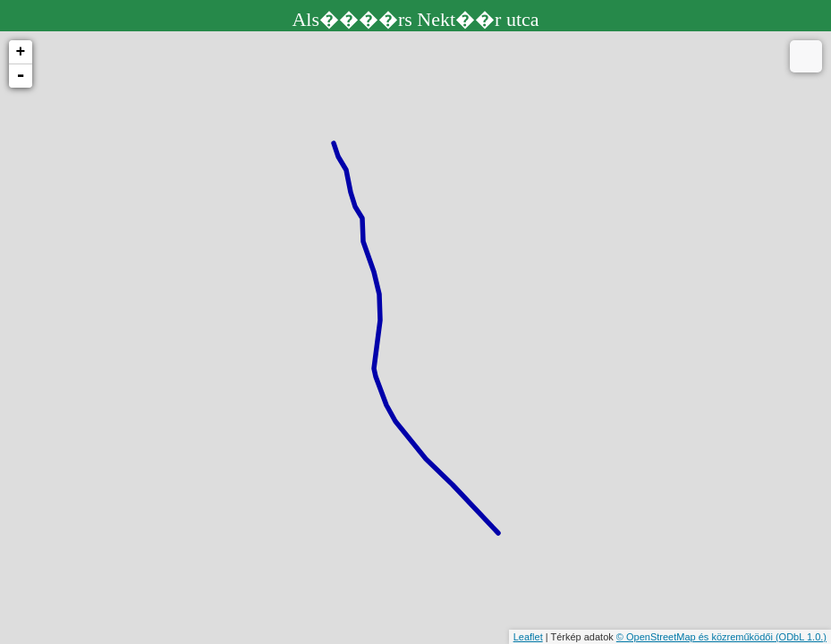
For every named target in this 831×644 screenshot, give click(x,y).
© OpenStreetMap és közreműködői (696, 637)
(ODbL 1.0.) (801, 637)
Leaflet (528, 637)
